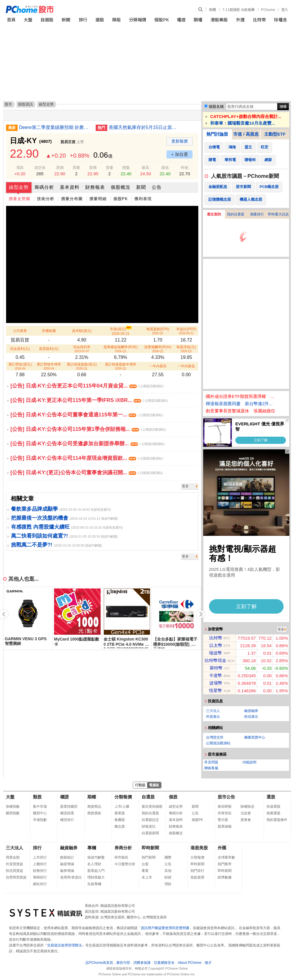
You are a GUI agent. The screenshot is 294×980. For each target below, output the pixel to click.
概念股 (120, 826)
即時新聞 (150, 848)
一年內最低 (186, 366)
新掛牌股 (225, 806)
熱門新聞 (149, 857)
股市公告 (226, 797)
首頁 (11, 20)
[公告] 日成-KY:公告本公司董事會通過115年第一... (87, 415)
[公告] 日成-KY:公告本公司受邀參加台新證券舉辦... (88, 444)
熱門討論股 (217, 134)
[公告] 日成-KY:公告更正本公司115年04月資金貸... (87, 386)
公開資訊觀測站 (218, 743)
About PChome (189, 963)
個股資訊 (25, 104)
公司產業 (20, 331)
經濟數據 (225, 877)
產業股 (120, 813)
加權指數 (13, 806)
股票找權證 (69, 806)
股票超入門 (96, 871)
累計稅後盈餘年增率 (121, 366)
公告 (157, 187)
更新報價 (180, 141)
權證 (181, 20)
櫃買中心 (40, 813)
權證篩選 (67, 813)
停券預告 (225, 813)
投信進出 (251, 717)
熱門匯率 (225, 864)
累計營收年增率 (49, 366)
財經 (168, 877)
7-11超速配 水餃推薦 (238, 9)
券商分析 (123, 848)
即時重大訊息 (278, 214)
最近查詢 (214, 214)
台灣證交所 (215, 737)
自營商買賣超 (16, 877)
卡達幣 (216, 675)
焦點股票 (197, 877)
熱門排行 (197, 871)
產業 (145, 871)
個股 (173, 797)
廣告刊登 (123, 963)
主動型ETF (275, 134)
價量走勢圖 (20, 199)
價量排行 (257, 214)
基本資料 (70, 187)
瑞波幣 (216, 653)
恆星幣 (216, 690)
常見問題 (211, 762)
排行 (83, 20)
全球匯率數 (226, 857)
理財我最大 (96, 877)
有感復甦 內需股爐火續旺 (40, 527)
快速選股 (273, 806)
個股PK (162, 20)
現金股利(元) (20, 349)
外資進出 (213, 717)
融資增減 (67, 864)
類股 (117, 20)
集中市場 (40, 806)
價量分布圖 (72, 199)
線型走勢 (19, 187)
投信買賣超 (14, 871)
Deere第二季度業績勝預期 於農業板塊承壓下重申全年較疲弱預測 (55, 127)
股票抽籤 (225, 826)
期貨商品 (94, 806)
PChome (268, 9)
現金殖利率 (82, 349)
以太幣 (216, 645)
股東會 (246, 820)
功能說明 (249, 762)
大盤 (28, 20)
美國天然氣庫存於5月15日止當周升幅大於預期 (145, 127)
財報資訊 (149, 826)
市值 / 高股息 (246, 134)
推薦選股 (273, 813)
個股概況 (121, 187)
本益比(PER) (186, 331)
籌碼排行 (40, 877)
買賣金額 (13, 857)
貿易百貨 (68, 142)
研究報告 (121, 857)
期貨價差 (94, 813)
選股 (100, 20)
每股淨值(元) (186, 349)
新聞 (212, 9)
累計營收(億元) (20, 366)
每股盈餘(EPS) (158, 331)
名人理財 (94, 864)
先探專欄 (94, 884)
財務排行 (40, 871)
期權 (198, 20)
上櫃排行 (40, 864)
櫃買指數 (13, 813)
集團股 (120, 820)
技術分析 (46, 199)
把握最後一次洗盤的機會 (40, 518)
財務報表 (95, 187)
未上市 (147, 877)
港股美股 (219, 20)
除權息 (281, 20)
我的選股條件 (277, 820)
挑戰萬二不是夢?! (32, 545)
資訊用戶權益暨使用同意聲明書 (165, 928)
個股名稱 (216, 107)
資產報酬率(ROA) (158, 349)
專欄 (92, 848)
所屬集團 (49, 331)
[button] (201, 614)
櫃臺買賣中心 (255, 737)
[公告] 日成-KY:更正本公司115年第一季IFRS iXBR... (89, 400)
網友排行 (40, 884)
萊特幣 (216, 668)
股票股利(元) (49, 349)
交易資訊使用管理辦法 (64, 945)
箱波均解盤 (96, 857)
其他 (168, 871)
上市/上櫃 (122, 806)
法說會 (246, 813)
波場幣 (216, 683)
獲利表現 (143, 199)
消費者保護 (142, 963)
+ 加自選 (180, 154)
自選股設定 (150, 820)
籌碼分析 (44, 187)
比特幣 (259, 20)
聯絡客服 (211, 768)
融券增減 (67, 871)
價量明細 (98, 199)
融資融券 (251, 711)
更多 (185, 486)
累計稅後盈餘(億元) (82, 366)
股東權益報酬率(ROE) (121, 349)
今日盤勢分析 (125, 864)
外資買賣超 (14, 864)
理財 (168, 884)
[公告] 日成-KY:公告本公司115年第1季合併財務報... (88, 429)
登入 (285, 9)
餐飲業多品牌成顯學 (34, 509)
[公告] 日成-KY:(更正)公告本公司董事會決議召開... (87, 473)
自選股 (47, 20)
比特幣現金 (216, 660)
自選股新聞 (150, 833)
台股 (145, 864)
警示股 (223, 820)
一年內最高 (158, 366)
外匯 (241, 20)
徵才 (208, 963)
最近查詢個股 (152, 806)
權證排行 (67, 820)
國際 (168, 857)
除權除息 (247, 806)
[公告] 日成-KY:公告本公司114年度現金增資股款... (87, 458)
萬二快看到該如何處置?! (39, 536)
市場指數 (40, 820)
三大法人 (213, 711)
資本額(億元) (82, 331)
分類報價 (138, 20)
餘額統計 (67, 857)
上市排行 (40, 857)
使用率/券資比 (71, 877)
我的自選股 (236, 214)
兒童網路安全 (164, 963)
